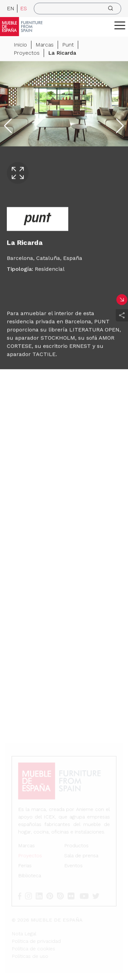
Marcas (45, 45)
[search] (77, 9)
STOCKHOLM (58, 338)
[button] (120, 25)
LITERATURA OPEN (94, 330)
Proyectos (27, 53)
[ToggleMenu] (120, 25)
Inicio (20, 45)
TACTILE (44, 354)
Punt (68, 45)
